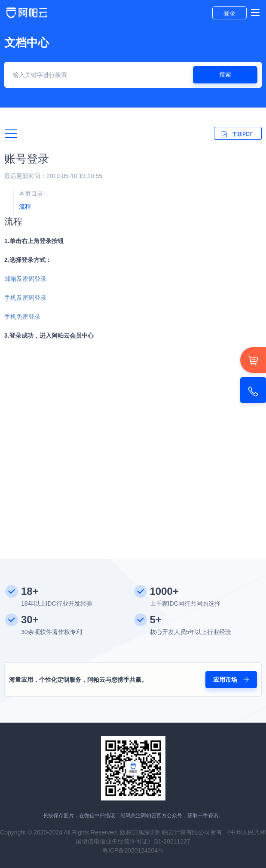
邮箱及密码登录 (25, 279)
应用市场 (231, 680)
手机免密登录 (22, 317)
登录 (229, 13)
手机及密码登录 (25, 298)
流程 (25, 206)
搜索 (225, 74)
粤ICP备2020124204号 (133, 850)
